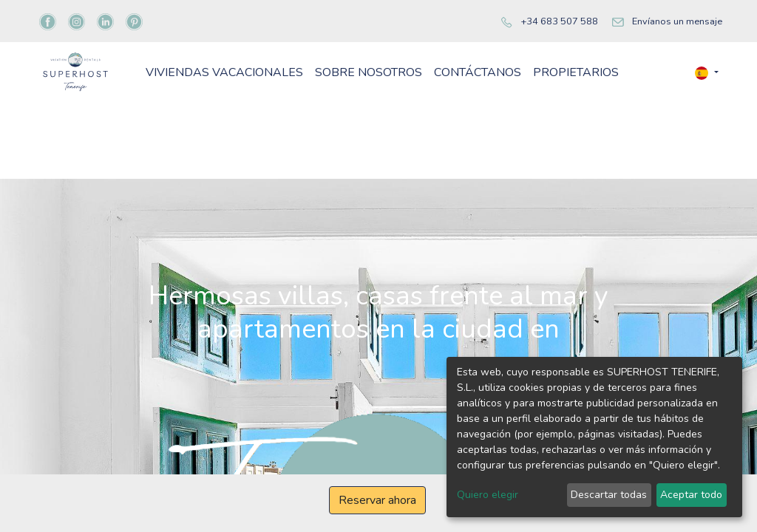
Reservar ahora (377, 500)
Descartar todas (609, 495)
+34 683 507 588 (559, 21)
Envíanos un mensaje (677, 21)
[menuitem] (304, 96)
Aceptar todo (691, 495)
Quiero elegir (488, 495)
